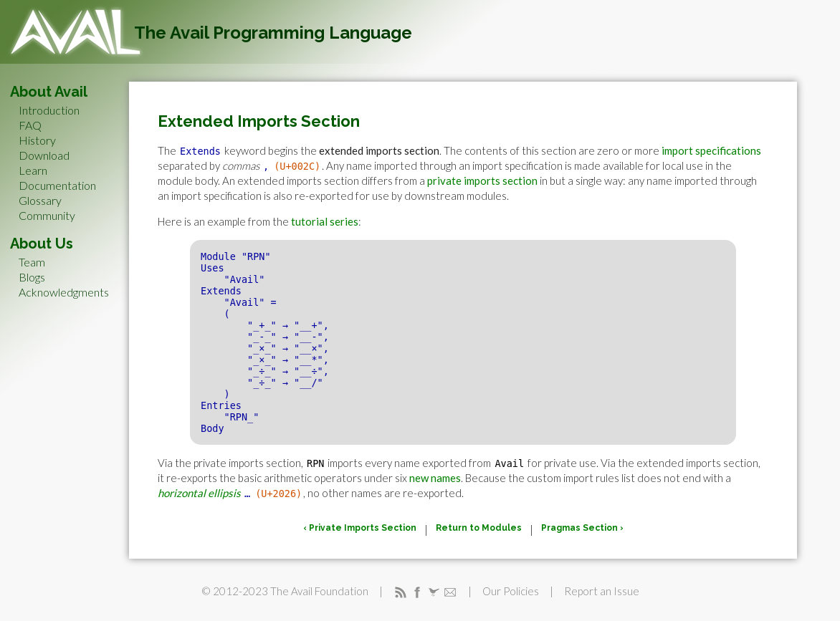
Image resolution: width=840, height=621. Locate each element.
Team (32, 262)
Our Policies (511, 591)
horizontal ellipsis (199, 493)
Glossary (40, 200)
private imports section (482, 180)
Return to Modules (479, 528)
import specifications (711, 150)
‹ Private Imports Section (360, 528)
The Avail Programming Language (273, 33)
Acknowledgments (64, 292)
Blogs (32, 277)
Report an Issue (602, 591)
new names (435, 478)
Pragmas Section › (582, 528)
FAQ (30, 125)
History (37, 140)
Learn (33, 170)
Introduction (49, 110)
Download (44, 155)
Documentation (57, 185)
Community (47, 215)
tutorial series (325, 221)
